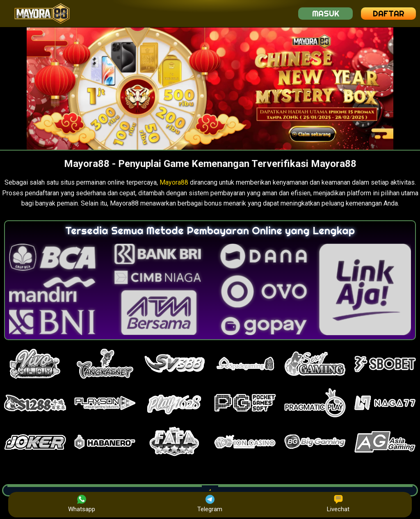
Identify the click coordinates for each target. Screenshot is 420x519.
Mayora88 (174, 182)
